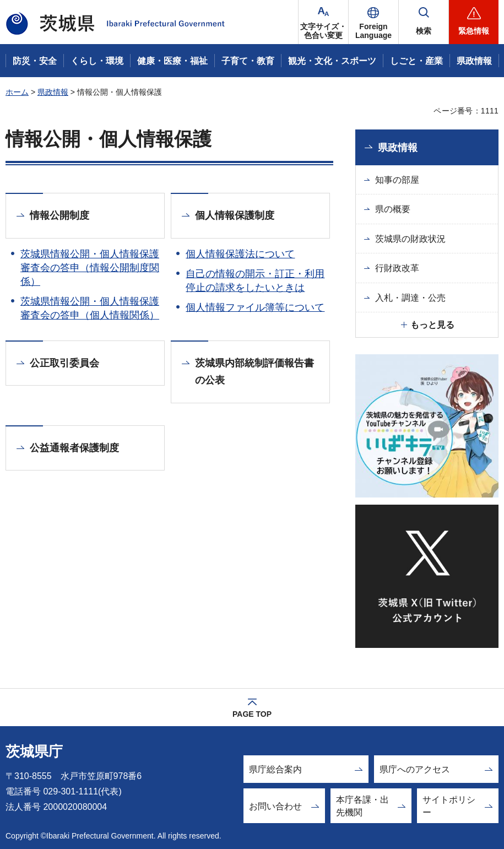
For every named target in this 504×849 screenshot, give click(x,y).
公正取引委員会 (64, 363)
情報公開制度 (59, 215)
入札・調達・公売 (410, 298)
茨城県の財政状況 (410, 239)
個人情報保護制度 (235, 215)
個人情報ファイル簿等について (255, 307)
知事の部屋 (397, 180)
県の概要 (393, 209)
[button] (373, 22)
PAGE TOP (252, 714)
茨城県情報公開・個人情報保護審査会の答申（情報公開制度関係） (90, 268)
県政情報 (53, 92)
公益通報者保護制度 (74, 448)
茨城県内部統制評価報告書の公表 (254, 372)
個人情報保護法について (240, 254)
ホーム (17, 92)
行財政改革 (397, 268)
